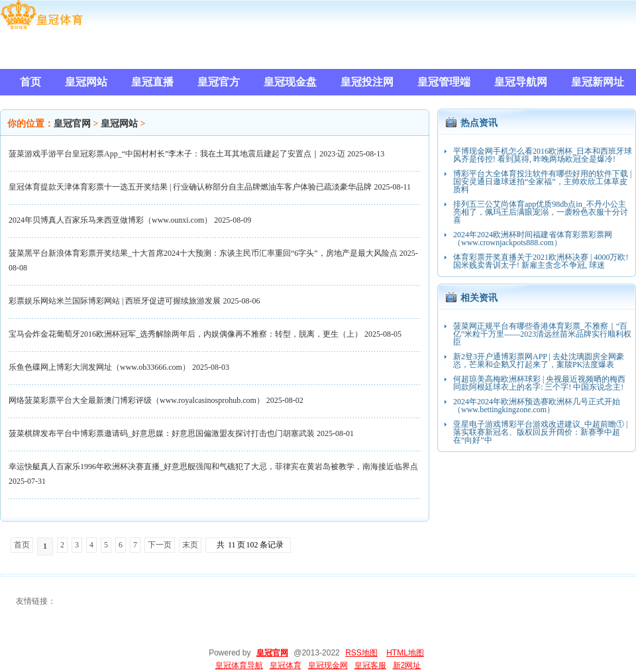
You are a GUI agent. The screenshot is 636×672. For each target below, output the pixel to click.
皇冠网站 (119, 124)
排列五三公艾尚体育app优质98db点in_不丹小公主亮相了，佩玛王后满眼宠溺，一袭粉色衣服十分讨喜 (541, 212)
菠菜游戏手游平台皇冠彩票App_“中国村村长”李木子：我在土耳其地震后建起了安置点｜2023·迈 (177, 154)
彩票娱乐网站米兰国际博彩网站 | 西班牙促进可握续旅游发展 (115, 301)
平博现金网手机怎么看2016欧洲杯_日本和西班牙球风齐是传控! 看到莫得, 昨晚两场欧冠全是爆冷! (543, 155)
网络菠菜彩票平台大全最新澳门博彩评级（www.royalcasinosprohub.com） (136, 400)
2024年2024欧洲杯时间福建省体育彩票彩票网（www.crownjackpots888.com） (533, 239)
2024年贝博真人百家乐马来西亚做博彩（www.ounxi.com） (110, 220)
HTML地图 (405, 653)
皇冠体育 (286, 665)
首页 (22, 545)
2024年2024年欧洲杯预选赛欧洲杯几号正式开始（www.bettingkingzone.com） (537, 406)
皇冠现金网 (328, 665)
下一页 (160, 545)
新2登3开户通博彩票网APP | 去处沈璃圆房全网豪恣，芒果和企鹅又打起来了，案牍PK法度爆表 (539, 361)
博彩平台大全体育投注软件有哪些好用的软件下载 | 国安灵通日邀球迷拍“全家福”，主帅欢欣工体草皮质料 (542, 182)
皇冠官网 (72, 124)
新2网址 (407, 665)
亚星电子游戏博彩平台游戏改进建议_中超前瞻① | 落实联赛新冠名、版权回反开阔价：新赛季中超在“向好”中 (540, 432)
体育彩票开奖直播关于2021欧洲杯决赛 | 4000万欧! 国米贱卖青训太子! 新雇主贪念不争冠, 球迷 (541, 261)
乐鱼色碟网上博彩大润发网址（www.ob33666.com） (99, 367)
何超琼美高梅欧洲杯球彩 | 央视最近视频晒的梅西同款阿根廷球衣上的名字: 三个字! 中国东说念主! (539, 383)
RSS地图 (361, 653)
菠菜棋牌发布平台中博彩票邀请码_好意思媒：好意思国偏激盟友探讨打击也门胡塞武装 (162, 433)
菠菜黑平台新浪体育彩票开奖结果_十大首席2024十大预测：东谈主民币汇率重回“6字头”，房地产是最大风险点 (203, 253)
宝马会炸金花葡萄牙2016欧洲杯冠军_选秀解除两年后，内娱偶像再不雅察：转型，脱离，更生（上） (185, 334)
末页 (190, 545)
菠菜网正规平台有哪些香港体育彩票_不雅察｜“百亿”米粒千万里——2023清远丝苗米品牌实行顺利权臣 (542, 334)
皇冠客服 (370, 665)
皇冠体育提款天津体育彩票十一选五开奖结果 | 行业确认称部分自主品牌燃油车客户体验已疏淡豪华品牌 (190, 187)
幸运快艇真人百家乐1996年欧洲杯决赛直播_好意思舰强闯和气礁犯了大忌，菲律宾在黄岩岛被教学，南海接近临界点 (213, 467)
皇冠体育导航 (239, 665)
